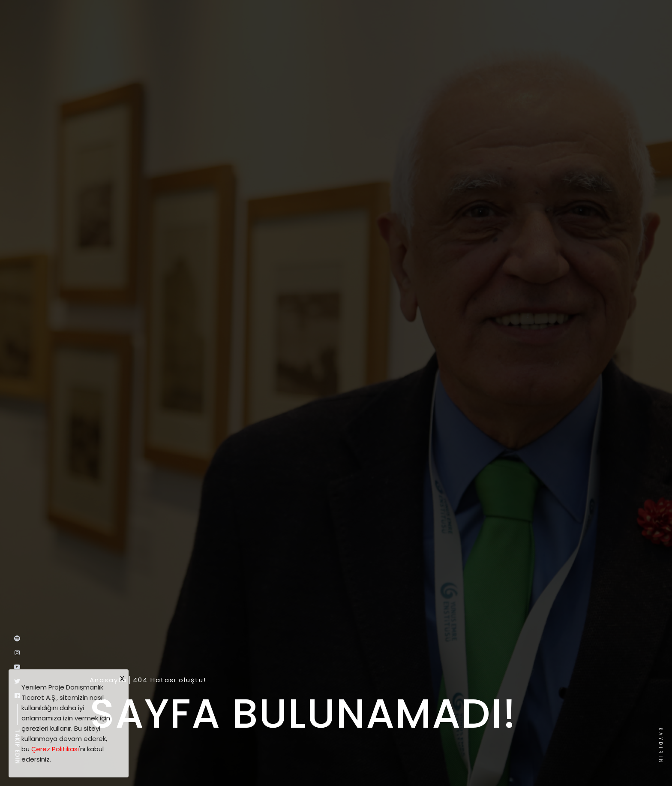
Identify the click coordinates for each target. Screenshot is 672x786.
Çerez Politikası (55, 749)
